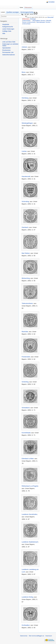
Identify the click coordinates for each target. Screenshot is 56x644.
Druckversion (6, 50)
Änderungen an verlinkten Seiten (10, 45)
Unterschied (26, 20)
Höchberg (25, 98)
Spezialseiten (7, 48)
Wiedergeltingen (27, 123)
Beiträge (33, 19)
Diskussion (26, 19)
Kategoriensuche (8, 27)
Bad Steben (26, 253)
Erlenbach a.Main (28, 459)
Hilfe (4, 34)
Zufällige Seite (7, 31)
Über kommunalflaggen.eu (36, 636)
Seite (21, 7)
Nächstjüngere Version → (44, 22)
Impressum (49, 636)
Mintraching (26, 278)
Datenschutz (24, 636)
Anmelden (51, 2)
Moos (24, 72)
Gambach (25, 227)
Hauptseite (6, 24)
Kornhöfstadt (26, 433)
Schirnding (25, 201)
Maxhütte (25, 332)
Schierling (25, 382)
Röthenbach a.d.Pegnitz (30, 486)
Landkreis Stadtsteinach (30, 542)
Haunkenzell (26, 176)
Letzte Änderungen (8, 29)
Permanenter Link (8, 52)
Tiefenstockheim (27, 303)
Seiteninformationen (9, 55)
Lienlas (24, 151)
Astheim (24, 47)
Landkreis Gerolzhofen (29, 514)
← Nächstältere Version (38, 20)
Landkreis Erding (27, 597)
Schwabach (26, 408)
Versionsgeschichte (27, 12)
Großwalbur (26, 625)
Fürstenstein (26, 357)
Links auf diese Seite (9, 42)
